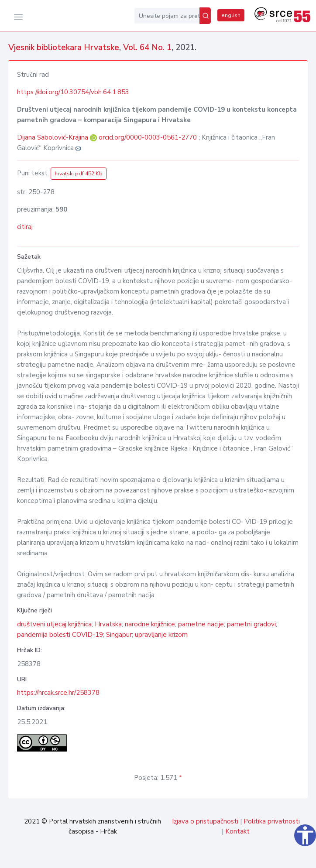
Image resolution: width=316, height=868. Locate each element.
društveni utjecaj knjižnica (54, 624)
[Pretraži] (205, 16)
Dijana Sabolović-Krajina (53, 137)
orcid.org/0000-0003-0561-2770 (148, 137)
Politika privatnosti (272, 821)
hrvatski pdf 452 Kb (79, 174)
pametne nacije (201, 624)
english (231, 15)
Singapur (119, 635)
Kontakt (237, 831)
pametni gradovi (251, 624)
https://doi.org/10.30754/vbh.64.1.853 (73, 92)
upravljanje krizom (161, 635)
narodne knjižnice (150, 624)
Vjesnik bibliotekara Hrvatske (64, 48)
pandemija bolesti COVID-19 (60, 635)
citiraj (25, 227)
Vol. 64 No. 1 (147, 48)
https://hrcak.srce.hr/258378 (58, 693)
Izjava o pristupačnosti (205, 821)
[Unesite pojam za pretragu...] (167, 16)
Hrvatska (108, 624)
